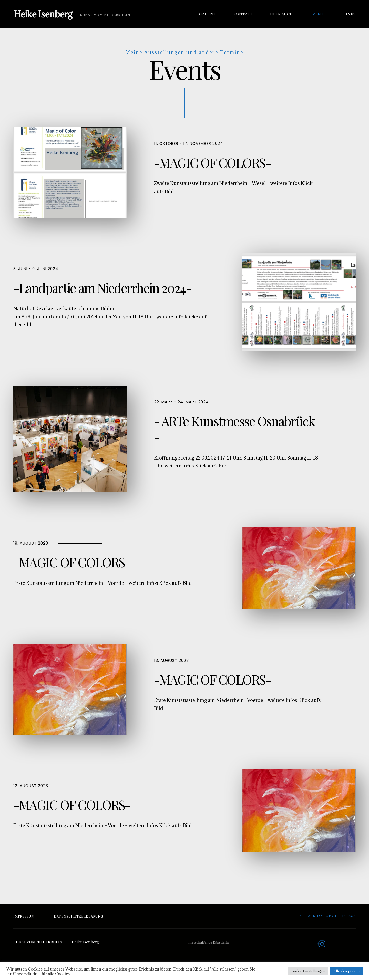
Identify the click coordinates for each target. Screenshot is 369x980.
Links (350, 14)
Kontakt (243, 14)
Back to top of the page (328, 916)
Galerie (208, 14)
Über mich (281, 14)
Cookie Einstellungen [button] (308, 971)
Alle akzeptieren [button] (346, 971)
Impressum (24, 916)
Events (318, 14)
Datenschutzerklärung (79, 916)
